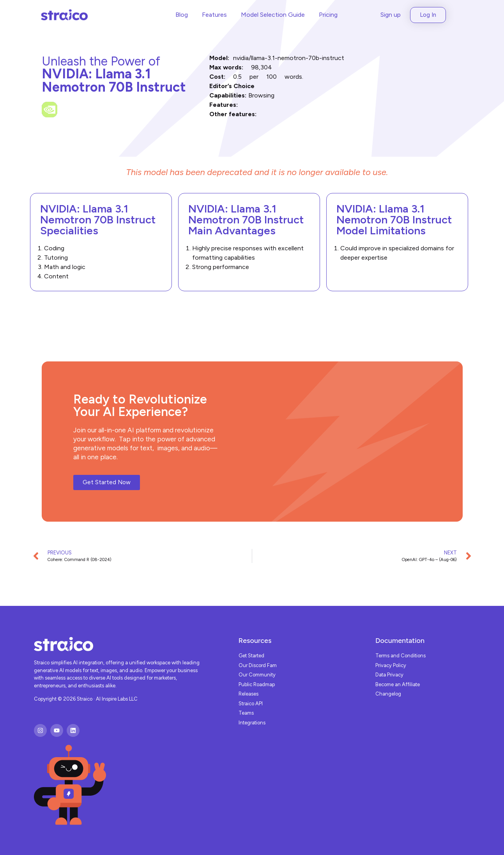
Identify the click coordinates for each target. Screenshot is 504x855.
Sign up (391, 15)
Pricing (328, 15)
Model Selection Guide (273, 15)
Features (214, 15)
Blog (182, 15)
